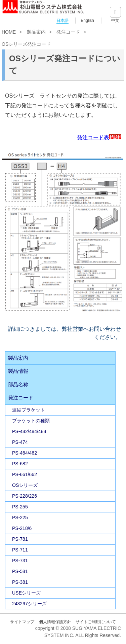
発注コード (68, 32)
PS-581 (20, 571)
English (87, 21)
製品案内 (36, 32)
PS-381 (20, 582)
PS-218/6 (22, 528)
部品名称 (18, 384)
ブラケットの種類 (31, 421)
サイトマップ (22, 622)
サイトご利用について (96, 622)
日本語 (62, 21)
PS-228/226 (25, 496)
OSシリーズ (25, 485)
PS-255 (20, 507)
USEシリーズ (26, 593)
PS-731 (20, 561)
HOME (9, 32)
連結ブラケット (29, 410)
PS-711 (20, 550)
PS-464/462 (25, 453)
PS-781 (20, 539)
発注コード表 (99, 137)
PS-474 (20, 442)
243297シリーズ (29, 604)
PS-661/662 (25, 474)
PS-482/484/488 (29, 431)
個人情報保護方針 (55, 622)
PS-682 (20, 464)
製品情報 (18, 371)
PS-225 (20, 517)
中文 (115, 21)
